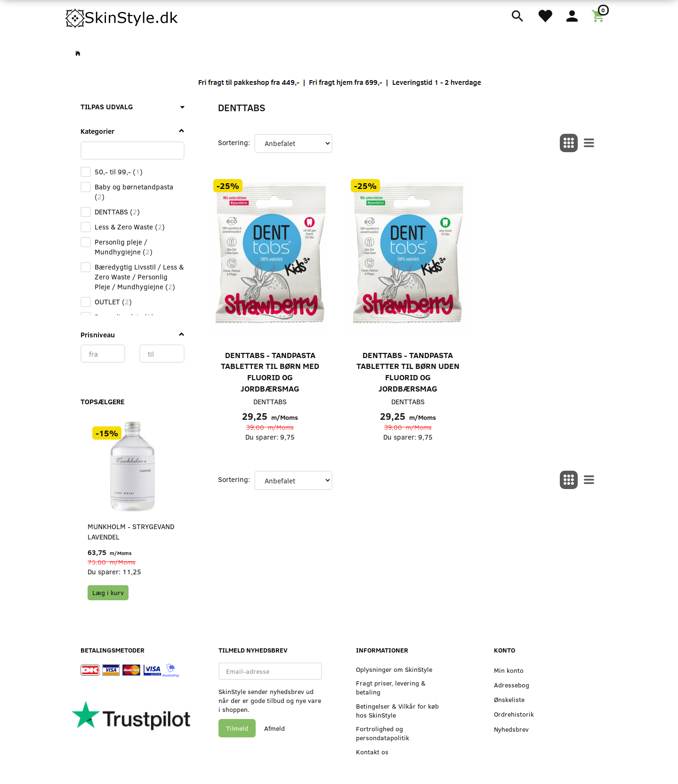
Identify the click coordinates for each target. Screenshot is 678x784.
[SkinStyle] (122, 16)
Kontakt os (372, 752)
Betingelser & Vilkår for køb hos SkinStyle (397, 710)
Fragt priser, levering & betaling (391, 687)
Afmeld (274, 728)
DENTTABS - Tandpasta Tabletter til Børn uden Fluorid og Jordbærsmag (408, 372)
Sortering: (234, 142)
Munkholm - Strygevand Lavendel (131, 531)
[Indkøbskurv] (600, 15)
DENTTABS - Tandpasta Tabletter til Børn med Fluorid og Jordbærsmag (270, 372)
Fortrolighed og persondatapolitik (383, 733)
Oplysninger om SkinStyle (394, 669)
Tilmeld (237, 728)
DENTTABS (270, 401)
